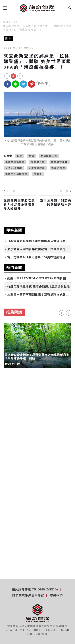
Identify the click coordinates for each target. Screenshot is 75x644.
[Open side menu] (4, 8)
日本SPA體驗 (14, 168)
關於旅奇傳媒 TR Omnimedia (35, 589)
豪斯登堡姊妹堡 (15, 162)
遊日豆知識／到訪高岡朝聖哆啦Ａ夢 (56, 202)
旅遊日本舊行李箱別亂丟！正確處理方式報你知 (40, 295)
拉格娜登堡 (38, 162)
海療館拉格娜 (60, 162)
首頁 (6, 22)
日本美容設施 (37, 168)
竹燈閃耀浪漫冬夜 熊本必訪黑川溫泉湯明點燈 (38, 286)
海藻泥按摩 (58, 168)
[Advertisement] (37, 440)
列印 (43, 84)
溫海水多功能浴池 (16, 174)
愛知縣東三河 (49, 156)
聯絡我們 (56, 595)
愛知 (32, 156)
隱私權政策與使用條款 (28, 595)
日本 (15, 22)
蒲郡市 (38, 174)
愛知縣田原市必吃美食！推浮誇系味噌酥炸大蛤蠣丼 (19, 205)
